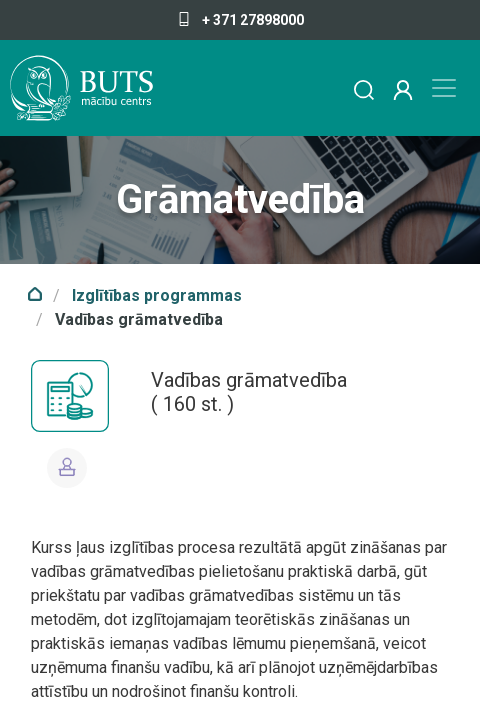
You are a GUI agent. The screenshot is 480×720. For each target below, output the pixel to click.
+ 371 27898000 (240, 20)
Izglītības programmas (157, 295)
